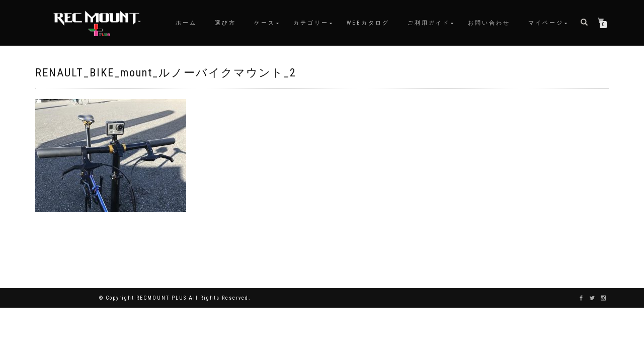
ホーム (186, 23)
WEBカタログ (368, 23)
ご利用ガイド (429, 23)
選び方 (225, 23)
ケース (265, 23)
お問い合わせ (489, 23)
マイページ (546, 23)
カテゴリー (311, 23)
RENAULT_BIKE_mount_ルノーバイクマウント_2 (166, 73)
